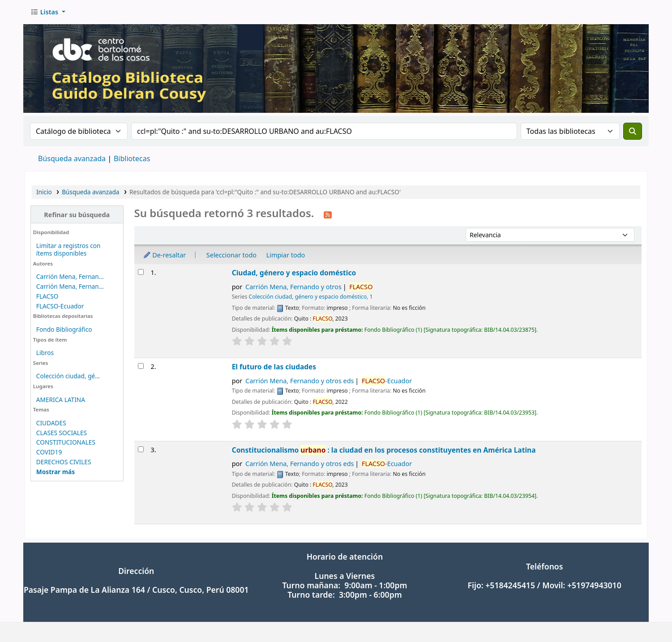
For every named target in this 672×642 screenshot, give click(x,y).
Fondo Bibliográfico (64, 329)
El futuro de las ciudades (274, 367)
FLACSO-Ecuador (60, 306)
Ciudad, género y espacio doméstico (294, 273)
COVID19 (49, 452)
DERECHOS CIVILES (64, 462)
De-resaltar (165, 255)
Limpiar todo (286, 255)
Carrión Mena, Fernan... (70, 276)
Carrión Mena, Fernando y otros (293, 287)
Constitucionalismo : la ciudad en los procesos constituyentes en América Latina (384, 450)
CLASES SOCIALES (62, 433)
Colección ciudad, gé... (68, 376)
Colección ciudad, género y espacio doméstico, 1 (310, 297)
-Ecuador (387, 381)
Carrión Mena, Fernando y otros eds (300, 381)
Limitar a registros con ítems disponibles (68, 249)
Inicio (44, 192)
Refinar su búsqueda (77, 215)
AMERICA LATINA (61, 400)
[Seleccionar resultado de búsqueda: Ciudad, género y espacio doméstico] (141, 272)
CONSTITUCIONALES (66, 442)
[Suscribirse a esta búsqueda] (328, 214)
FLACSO (47, 296)
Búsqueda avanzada (72, 158)
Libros (45, 353)
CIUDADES (51, 423)
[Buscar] (633, 131)
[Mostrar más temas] (56, 472)
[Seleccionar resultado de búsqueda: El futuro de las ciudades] (141, 366)
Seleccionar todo (231, 255)
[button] (48, 12)
